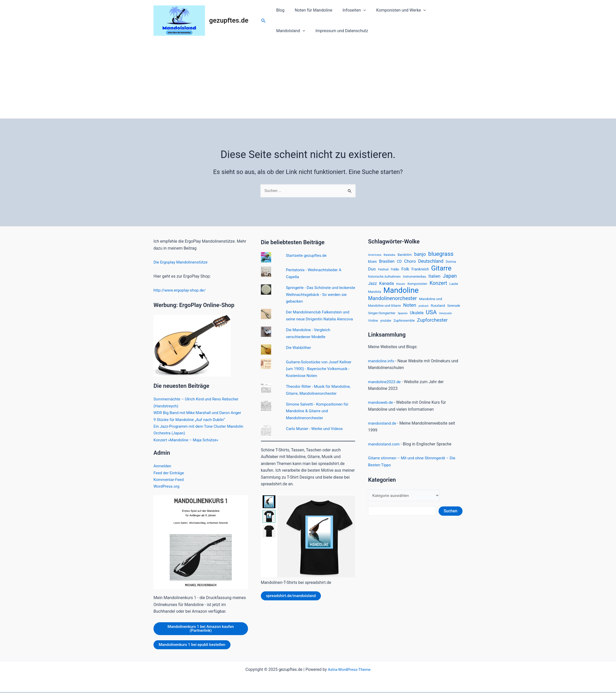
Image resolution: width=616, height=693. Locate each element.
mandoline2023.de (385, 385)
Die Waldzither (299, 354)
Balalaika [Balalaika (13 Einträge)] (390, 255)
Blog (279, 10)
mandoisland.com (384, 447)
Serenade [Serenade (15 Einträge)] (454, 308)
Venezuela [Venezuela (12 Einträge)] (445, 316)
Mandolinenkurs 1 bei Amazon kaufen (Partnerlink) (201, 629)
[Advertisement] (308, 80)
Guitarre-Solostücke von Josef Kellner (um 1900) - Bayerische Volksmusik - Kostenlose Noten (320, 376)
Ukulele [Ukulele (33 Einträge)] (417, 316)
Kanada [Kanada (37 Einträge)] (386, 285)
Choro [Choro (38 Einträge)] (410, 262)
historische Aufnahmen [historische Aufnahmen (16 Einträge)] (384, 278)
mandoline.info (382, 364)
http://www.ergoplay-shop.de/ (181, 290)
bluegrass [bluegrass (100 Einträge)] (441, 254)
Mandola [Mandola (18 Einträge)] (374, 293)
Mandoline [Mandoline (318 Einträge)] (401, 292)
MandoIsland (441, 10)
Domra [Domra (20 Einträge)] (451, 262)
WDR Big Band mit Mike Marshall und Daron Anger (199, 413)
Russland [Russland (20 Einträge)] (438, 308)
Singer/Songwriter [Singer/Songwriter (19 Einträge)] (382, 316)
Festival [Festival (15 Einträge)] (383, 270)
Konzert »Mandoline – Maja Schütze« (187, 440)
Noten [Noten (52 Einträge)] (410, 308)
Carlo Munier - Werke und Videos (316, 436)
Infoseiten (349, 10)
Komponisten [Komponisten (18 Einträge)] (417, 285)
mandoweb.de (381, 406)
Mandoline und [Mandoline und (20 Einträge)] (431, 301)
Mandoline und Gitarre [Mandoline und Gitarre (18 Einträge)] (384, 308)
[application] (358, 10)
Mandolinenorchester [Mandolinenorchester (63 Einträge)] (392, 300)
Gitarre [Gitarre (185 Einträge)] (441, 269)
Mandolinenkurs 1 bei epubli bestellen (194, 646)
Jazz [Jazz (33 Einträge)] (372, 285)
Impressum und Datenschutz (302, 31)
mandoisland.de (383, 426)
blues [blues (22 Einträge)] (372, 262)
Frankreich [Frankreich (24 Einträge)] (420, 270)
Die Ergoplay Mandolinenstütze (182, 262)
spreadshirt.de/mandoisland (292, 603)
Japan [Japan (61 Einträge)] (450, 277)
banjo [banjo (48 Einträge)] (420, 255)
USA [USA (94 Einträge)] (431, 315)
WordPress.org (167, 486)
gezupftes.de (229, 20)
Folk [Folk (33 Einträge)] (405, 270)
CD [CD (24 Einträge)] (399, 262)
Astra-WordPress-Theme (349, 670)
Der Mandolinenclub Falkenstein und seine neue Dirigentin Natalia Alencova (319, 319)
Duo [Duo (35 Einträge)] (372, 270)
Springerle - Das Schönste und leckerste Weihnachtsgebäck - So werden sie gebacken (316, 295)
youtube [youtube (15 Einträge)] (386, 324)
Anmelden (163, 466)
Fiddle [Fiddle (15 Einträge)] (395, 270)
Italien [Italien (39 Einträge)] (435, 277)
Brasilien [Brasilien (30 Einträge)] (387, 262)
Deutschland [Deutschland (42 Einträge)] (431, 262)
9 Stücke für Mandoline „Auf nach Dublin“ (191, 420)
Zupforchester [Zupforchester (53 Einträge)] (432, 323)
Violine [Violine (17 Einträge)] (373, 324)
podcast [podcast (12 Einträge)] (423, 308)
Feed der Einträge (169, 473)
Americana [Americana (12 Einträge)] (375, 255)
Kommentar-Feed (169, 480)
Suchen (451, 515)
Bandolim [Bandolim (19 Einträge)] (405, 255)
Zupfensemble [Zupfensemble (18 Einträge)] (404, 324)
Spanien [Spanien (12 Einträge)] (403, 316)
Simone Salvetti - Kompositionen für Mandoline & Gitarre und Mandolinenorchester (319, 418)
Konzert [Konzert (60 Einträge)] (438, 284)
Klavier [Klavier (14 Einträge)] (401, 285)
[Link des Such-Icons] (263, 21)
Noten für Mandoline (311, 10)
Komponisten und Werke (394, 10)
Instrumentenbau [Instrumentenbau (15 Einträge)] (415, 278)
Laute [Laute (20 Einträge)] (454, 285)
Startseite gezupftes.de (307, 256)
